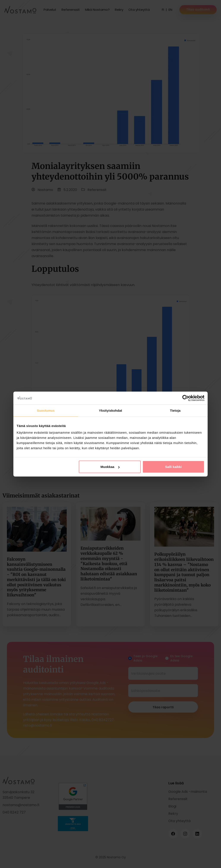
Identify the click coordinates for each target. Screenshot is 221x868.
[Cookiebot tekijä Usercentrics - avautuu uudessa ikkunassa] (185, 398)
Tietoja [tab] (175, 410)
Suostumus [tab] (46, 410)
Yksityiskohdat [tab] (110, 410)
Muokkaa (110, 467)
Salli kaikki (173, 467)
